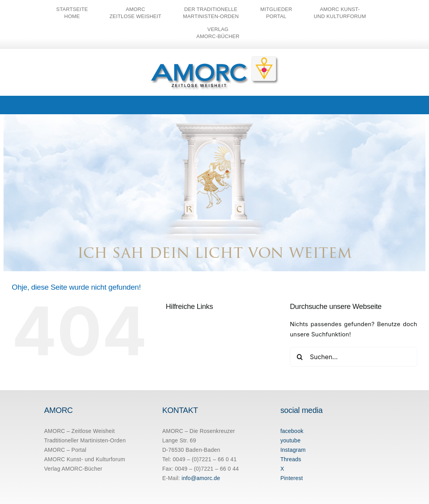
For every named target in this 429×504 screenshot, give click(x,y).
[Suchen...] (354, 357)
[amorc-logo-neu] (215, 58)
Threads (291, 459)
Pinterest (292, 478)
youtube (291, 440)
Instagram (293, 450)
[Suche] (300, 357)
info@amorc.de (201, 478)
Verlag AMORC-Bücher (74, 469)
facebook (292, 431)
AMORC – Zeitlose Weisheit (80, 431)
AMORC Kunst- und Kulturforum (85, 459)
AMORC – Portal (65, 450)
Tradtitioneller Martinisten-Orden (85, 440)
